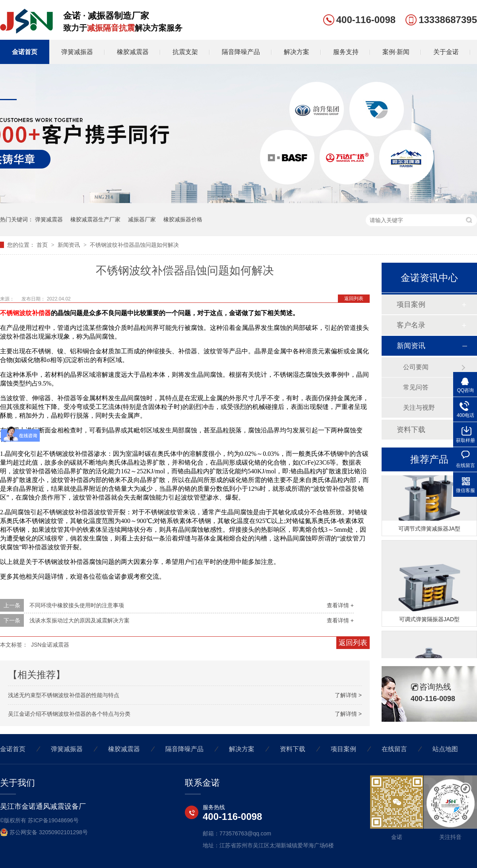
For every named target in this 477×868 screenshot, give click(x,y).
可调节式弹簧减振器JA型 (429, 530)
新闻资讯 (70, 245)
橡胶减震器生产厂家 (95, 219)
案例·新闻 (396, 52)
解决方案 (297, 52)
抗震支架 (185, 52)
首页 (43, 245)
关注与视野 (419, 408)
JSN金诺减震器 (50, 645)
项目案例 (411, 304)
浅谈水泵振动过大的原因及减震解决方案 (79, 620)
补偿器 (41, 313)
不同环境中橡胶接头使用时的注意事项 (77, 605)
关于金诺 (446, 52)
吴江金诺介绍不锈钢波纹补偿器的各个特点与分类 (69, 714)
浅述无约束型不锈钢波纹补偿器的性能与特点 (64, 695)
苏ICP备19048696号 (53, 820)
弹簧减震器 (49, 219)
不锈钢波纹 (16, 313)
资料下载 (411, 430)
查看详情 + (340, 605)
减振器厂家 (142, 219)
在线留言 (394, 749)
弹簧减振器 (77, 52)
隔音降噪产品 (241, 52)
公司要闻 (416, 367)
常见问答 (416, 387)
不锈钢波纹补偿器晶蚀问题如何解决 (134, 245)
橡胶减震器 (133, 52)
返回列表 (354, 298)
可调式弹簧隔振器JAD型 (429, 620)
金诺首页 (25, 52)
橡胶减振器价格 (183, 219)
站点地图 (445, 749)
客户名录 (411, 325)
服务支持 (346, 52)
